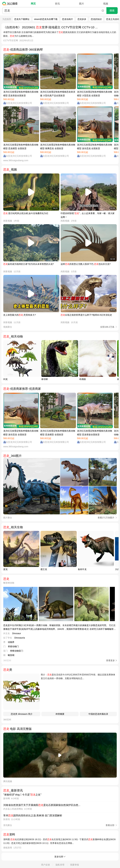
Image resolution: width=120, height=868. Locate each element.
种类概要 (60, 714)
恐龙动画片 (67, 19)
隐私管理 (60, 865)
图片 (82, 4)
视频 (106, 4)
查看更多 (110, 660)
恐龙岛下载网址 (22, 19)
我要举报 (75, 865)
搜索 (112, 11)
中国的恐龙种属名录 (98, 714)
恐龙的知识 (96, 19)
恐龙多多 (82, 19)
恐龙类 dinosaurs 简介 (22, 714)
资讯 (57, 4)
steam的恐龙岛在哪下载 (46, 19)
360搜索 (11, 4)
